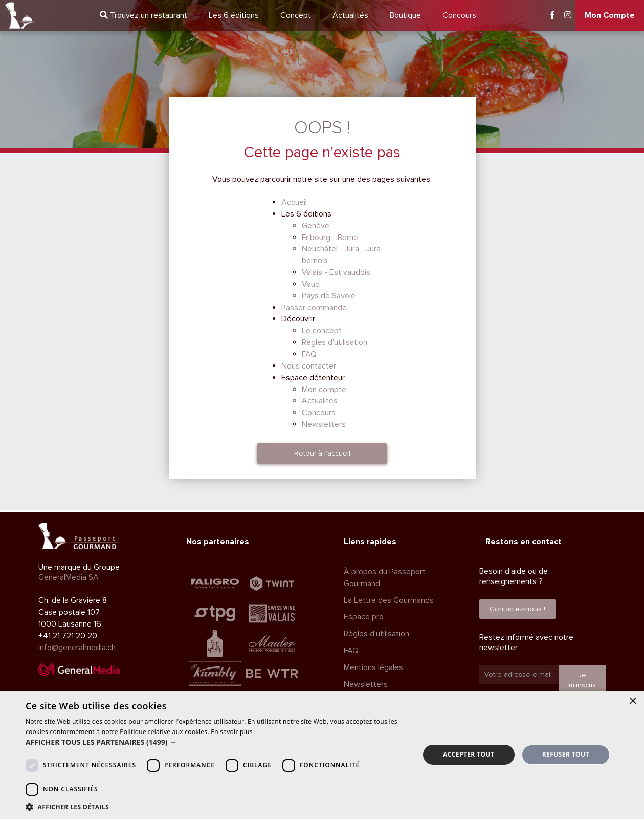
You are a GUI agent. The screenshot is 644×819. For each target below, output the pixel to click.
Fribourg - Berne (330, 238)
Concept (296, 15)
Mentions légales (373, 667)
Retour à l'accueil (322, 453)
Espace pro (364, 617)
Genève (316, 226)
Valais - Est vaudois (336, 272)
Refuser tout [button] (566, 754)
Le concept (322, 331)
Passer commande (314, 308)
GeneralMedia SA (69, 577)
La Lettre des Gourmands (389, 600)
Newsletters (324, 424)
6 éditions (234, 15)
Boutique (405, 15)
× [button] (632, 702)
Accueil (294, 202)
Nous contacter (309, 366)
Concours (459, 15)
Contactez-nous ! (517, 609)
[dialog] (322, 755)
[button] (217, 742)
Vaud (311, 284)
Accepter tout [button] (469, 754)
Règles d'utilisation (335, 342)
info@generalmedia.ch (77, 648)
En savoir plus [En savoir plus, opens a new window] (231, 732)
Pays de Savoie (329, 296)
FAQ (309, 354)
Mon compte (324, 390)
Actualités (350, 15)
